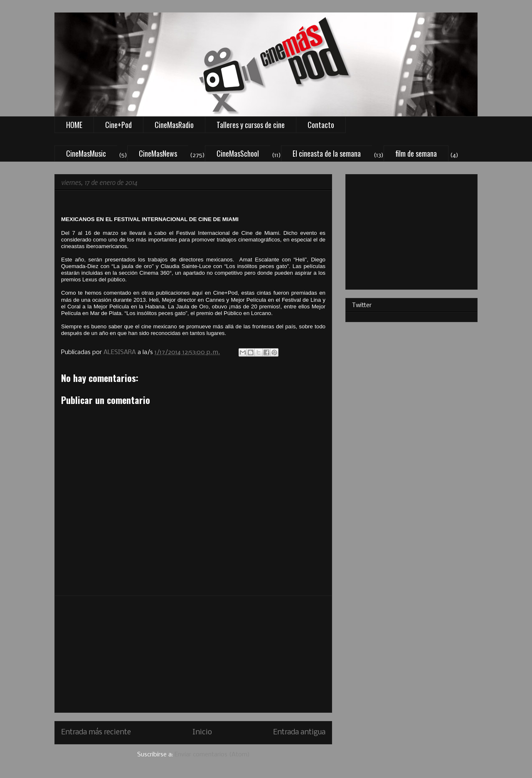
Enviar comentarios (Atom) (212, 755)
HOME (74, 125)
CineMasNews (158, 153)
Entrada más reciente (96, 732)
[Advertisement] (193, 654)
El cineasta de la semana (327, 153)
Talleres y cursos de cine (251, 125)
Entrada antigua (299, 732)
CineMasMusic (86, 153)
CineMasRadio (174, 125)
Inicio (202, 732)
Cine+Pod (118, 125)
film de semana (416, 153)
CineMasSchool (238, 153)
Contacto (321, 125)
